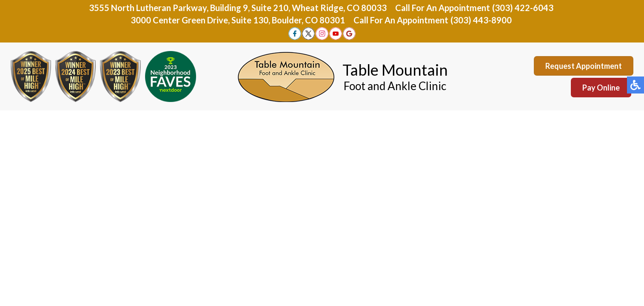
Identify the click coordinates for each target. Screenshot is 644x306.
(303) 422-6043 (523, 8)
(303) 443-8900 (481, 20)
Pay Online (601, 88)
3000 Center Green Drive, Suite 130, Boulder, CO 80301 (238, 20)
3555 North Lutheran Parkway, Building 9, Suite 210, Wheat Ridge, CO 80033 (238, 8)
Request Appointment (584, 66)
